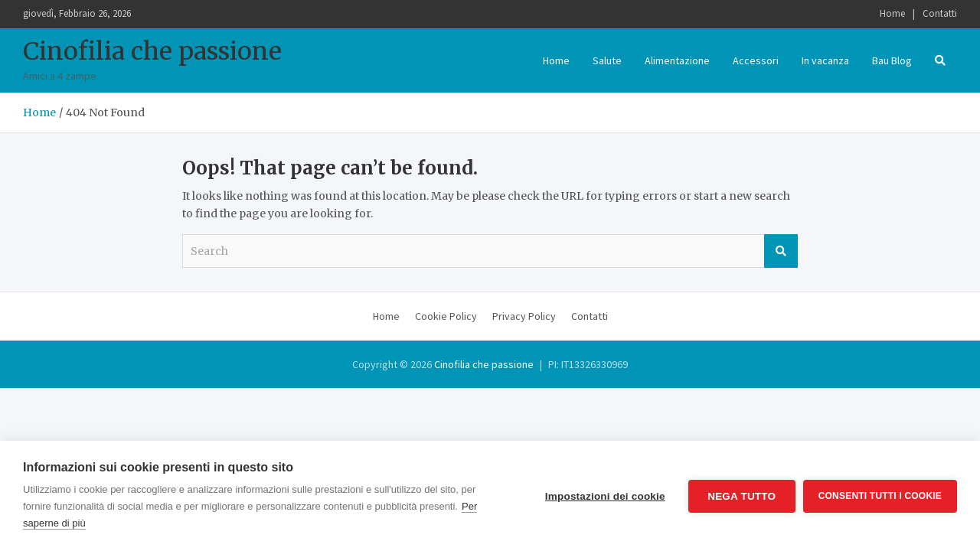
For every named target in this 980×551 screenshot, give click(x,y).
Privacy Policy (524, 316)
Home (892, 13)
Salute (607, 60)
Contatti (940, 13)
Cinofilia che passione (152, 51)
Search (781, 251)
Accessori (756, 60)
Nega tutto (742, 496)
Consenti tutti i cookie (880, 496)
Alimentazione (677, 60)
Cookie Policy (446, 316)
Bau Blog (892, 60)
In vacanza (825, 60)
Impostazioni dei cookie (605, 496)
